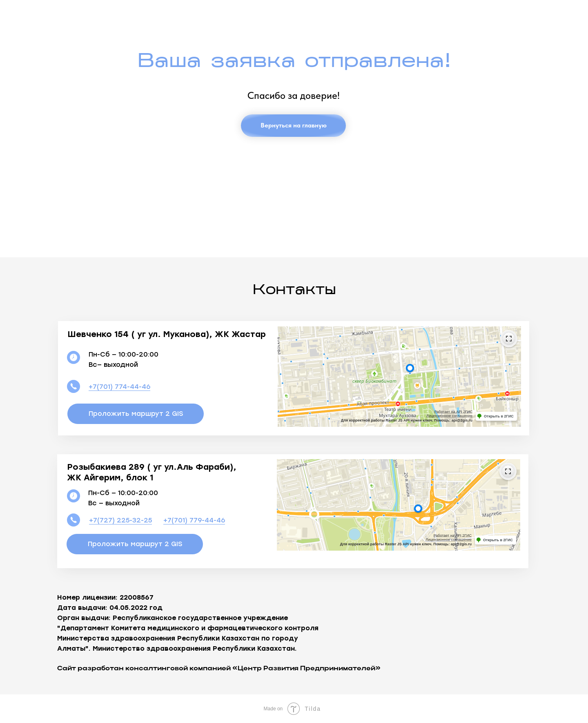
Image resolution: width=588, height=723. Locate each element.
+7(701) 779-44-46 (194, 520)
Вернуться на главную (294, 125)
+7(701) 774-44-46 (119, 387)
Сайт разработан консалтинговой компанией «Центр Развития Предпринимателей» (219, 669)
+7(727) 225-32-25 (120, 520)
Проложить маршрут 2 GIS (136, 414)
